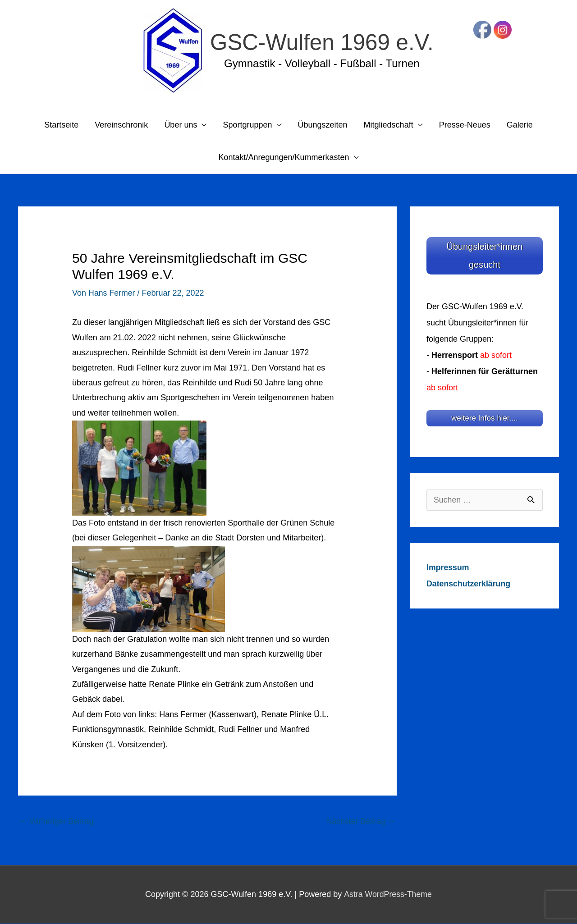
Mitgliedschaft (389, 125)
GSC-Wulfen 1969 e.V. (322, 42)
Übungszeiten (323, 125)
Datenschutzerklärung (469, 582)
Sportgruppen (247, 125)
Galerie (520, 125)
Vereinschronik (121, 125)
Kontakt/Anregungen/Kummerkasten (284, 158)
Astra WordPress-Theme (388, 894)
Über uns (181, 125)
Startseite (61, 125)
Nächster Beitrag (360, 821)
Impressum (448, 566)
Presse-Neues (465, 125)
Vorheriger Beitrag (57, 821)
